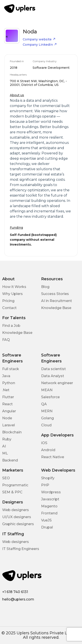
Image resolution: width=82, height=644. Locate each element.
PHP (45, 485)
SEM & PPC (12, 492)
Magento (49, 506)
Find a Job (11, 326)
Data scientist (53, 369)
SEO (6, 478)
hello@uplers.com (18, 599)
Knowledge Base (56, 308)
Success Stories (55, 294)
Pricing (8, 301)
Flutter (8, 397)
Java (6, 376)
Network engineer (57, 383)
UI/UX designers (17, 517)
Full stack (11, 369)
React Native (53, 457)
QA (44, 404)
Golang (47, 418)
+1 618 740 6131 (15, 592)
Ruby (7, 439)
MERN (47, 411)
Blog (45, 287)
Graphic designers (18, 524)
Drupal (47, 527)
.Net (6, 390)
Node (7, 418)
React (7, 404)
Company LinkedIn (40, 45)
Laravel (9, 425)
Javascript (50, 499)
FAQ (6, 340)
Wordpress (51, 492)
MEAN (47, 390)
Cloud (46, 425)
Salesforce (50, 397)
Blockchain (12, 432)
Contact (9, 308)
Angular (9, 411)
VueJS (46, 520)
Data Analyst (53, 376)
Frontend (49, 513)
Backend (10, 460)
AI (4, 446)
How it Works (14, 287)
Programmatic (15, 485)
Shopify (48, 478)
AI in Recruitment (57, 301)
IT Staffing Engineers (21, 549)
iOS (44, 443)
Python (9, 383)
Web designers (16, 510)
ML (5, 453)
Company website (39, 39)
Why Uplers (12, 294)
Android (48, 450)
